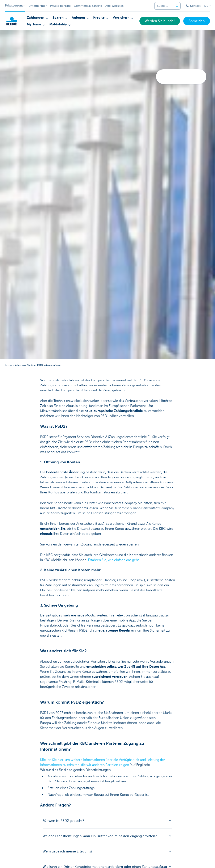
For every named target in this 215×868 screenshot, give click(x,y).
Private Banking (60, 6)
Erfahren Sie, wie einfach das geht (113, 560)
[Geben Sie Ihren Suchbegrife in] (177, 6)
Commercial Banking (88, 6)
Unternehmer (38, 6)
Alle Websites (114, 6)
